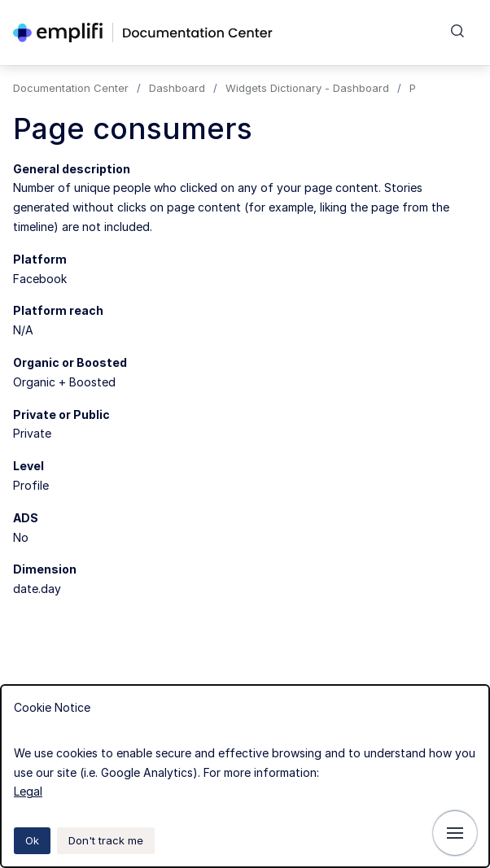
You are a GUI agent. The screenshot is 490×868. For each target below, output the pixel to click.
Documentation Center (71, 88)
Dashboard (177, 88)
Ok (32, 840)
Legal (28, 791)
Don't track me (106, 840)
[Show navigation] (455, 833)
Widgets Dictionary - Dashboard (307, 88)
